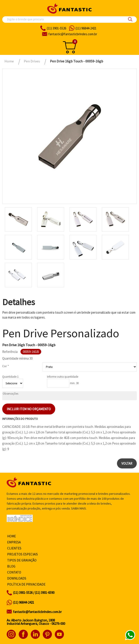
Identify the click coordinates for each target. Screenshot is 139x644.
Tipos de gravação (22, 560)
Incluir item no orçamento (29, 409)
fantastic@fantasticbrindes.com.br (37, 612)
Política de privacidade (26, 584)
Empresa (14, 542)
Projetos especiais (22, 554)
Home (11, 536)
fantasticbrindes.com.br (73, 34)
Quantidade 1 (10, 377)
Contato (14, 572)
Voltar (127, 463)
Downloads (17, 578)
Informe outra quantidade (63, 377)
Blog (11, 566)
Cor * (6, 366)
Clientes (14, 548)
